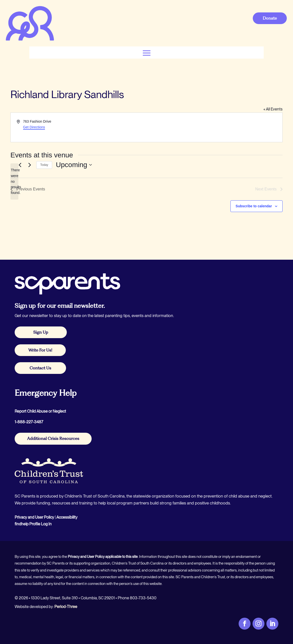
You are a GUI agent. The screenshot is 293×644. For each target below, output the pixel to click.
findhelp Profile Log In (33, 524)
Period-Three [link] (66, 607)
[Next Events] (30, 165)
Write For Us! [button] (40, 350)
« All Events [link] (273, 109)
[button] (147, 53)
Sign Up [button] (41, 332)
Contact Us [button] (40, 368)
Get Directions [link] (34, 127)
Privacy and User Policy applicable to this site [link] (103, 557)
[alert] (14, 181)
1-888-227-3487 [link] (29, 422)
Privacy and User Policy (34, 517)
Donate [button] (270, 18)
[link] (30, 40)
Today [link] (44, 165)
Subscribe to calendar (254, 206)
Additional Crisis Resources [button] (53, 438)
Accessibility (67, 517)
